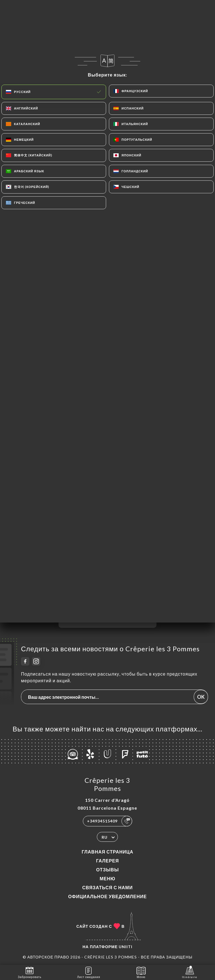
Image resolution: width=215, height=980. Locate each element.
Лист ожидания (89, 972)
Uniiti (126, 947)
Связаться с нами (107, 887)
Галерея (107, 861)
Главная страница (108, 852)
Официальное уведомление (108, 896)
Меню (107, 878)
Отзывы (107, 870)
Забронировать (30, 972)
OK (201, 697)
